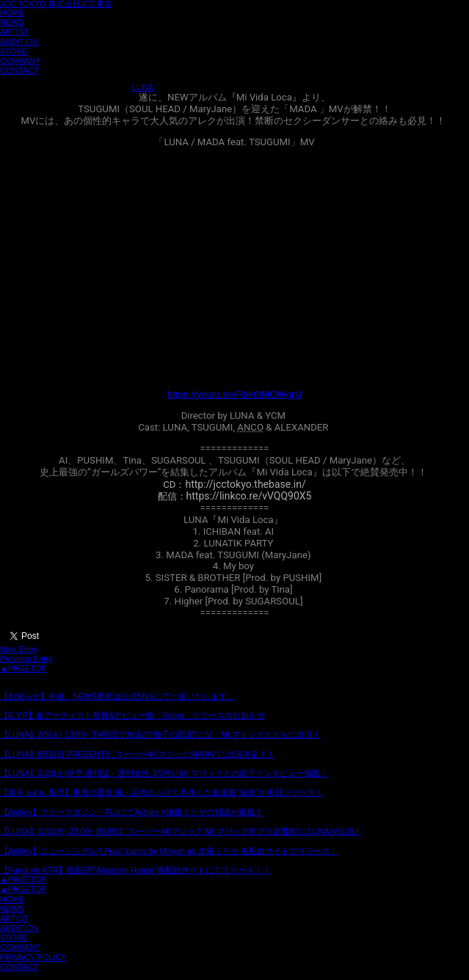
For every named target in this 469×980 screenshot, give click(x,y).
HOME (12, 12)
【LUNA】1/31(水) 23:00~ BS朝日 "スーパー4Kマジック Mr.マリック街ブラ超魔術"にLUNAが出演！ (181, 831)
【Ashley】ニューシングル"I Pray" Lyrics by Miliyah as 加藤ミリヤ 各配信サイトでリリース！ (169, 851)
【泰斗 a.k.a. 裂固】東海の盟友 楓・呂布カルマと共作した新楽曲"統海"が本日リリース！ (161, 792)
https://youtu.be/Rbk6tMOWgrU (235, 394)
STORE (14, 51)
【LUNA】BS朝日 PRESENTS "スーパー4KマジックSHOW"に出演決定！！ (137, 754)
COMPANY (20, 61)
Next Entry (19, 649)
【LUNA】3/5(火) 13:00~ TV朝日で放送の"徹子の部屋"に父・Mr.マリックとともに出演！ (160, 734)
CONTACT (19, 70)
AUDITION (19, 42)
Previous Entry (26, 659)
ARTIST (14, 32)
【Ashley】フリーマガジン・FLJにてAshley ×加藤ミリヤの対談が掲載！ (131, 812)
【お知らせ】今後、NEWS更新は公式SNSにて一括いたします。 (117, 696)
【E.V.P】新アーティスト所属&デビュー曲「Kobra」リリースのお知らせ (132, 715)
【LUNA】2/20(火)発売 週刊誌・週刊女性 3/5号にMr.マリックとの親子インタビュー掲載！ (164, 773)
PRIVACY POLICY (33, 957)
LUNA (143, 87)
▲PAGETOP (23, 668)
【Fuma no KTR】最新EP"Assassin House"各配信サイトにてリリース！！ (135, 870)
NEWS (12, 22)
